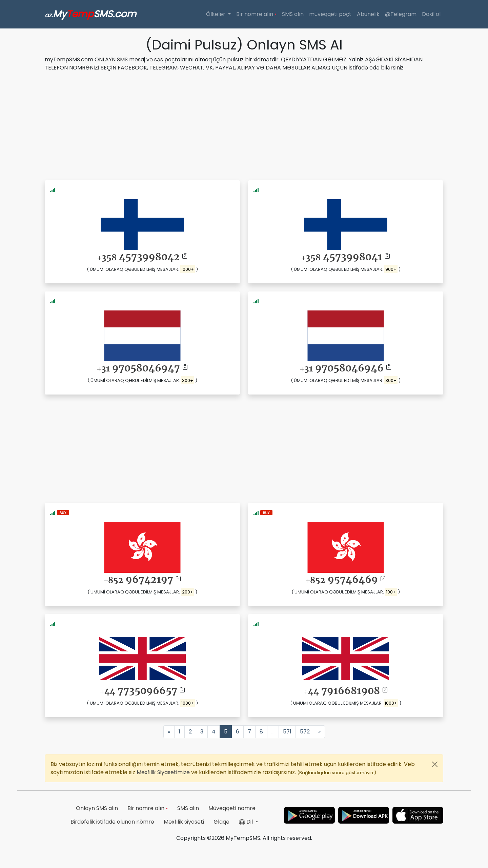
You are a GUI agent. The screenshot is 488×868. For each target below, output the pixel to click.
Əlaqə (221, 822)
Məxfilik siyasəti (184, 822)
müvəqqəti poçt (330, 14)
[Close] (435, 764)
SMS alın (293, 14)
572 (305, 732)
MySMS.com (90, 14)
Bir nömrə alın (256, 14)
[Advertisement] (244, 125)
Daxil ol (431, 14)
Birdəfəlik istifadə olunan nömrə (112, 822)
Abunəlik (368, 14)
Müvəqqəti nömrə (232, 808)
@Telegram (401, 14)
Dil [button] (247, 822)
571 (287, 732)
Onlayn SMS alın (97, 808)
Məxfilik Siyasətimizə (164, 772)
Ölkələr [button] (216, 14)
